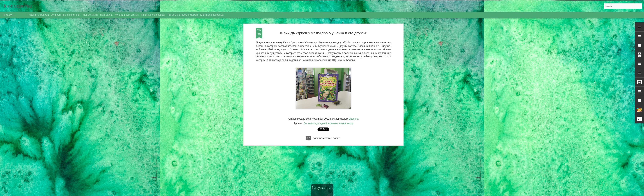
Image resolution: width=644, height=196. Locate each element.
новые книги (346, 123)
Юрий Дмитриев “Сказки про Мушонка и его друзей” (323, 33)
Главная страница (38, 15)
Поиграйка (106, 15)
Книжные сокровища (153, 15)
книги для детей (318, 123)
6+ (305, 123)
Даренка (354, 119)
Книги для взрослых (212, 15)
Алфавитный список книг (66, 15)
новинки (333, 123)
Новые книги (90, 15)
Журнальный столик (127, 15)
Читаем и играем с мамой (183, 15)
